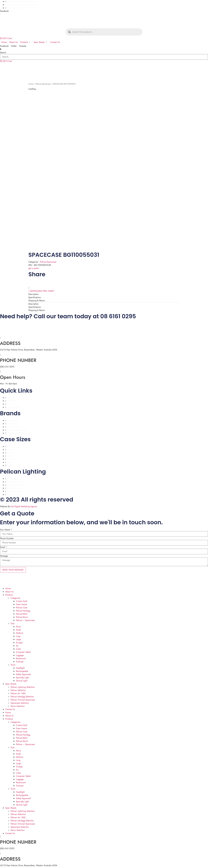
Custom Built (22, 600)
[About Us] (14, 42)
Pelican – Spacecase (25, 619)
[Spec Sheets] (41, 42)
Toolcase (20, 661)
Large (18, 638)
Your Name (6, 529)
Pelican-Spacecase (43, 84)
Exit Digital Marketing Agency (24, 506)
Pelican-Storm (22, 616)
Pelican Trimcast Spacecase (23, 699)
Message (4, 555)
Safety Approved (23, 673)
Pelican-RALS (22, 613)
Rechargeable (22, 670)
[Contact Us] (55, 42)
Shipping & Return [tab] (37, 300)
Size (12, 623)
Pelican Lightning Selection (23, 686)
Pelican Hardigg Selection (22, 696)
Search (3, 53)
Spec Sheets (11, 683)
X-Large (19, 642)
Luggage (20, 654)
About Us (9, 591)
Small (18, 629)
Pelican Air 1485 (18, 693)
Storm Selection (18, 705)
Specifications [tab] (35, 296)
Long (18, 635)
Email (3, 546)
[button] (104, 49)
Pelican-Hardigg (23, 610)
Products (9, 594)
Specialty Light (22, 677)
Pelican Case (22, 607)
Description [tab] (33, 293)
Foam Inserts (21, 603)
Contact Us (10, 708)
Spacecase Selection (20, 702)
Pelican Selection (18, 689)
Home (31, 84)
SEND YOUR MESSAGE (13, 569)
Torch (13, 664)
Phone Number (7, 538)
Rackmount (21, 658)
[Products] (26, 42)
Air (17, 645)
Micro (19, 626)
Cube (18, 648)
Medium (20, 632)
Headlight (20, 667)
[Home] (4, 42)
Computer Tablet (23, 651)
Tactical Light (22, 680)
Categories (15, 597)
